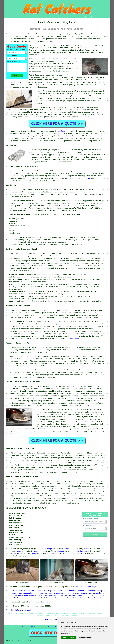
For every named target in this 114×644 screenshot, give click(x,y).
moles (17, 554)
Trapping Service (44, 593)
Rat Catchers (50, 627)
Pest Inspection (25, 593)
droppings (60, 96)
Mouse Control (95, 598)
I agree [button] (65, 638)
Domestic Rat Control (88, 596)
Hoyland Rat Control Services (26, 508)
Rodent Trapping (43, 591)
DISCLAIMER (104, 17)
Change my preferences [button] (84, 638)
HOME (77, 17)
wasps (50, 549)
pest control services (61, 463)
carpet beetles (76, 554)
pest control (32, 472)
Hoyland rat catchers (16, 481)
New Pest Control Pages (18, 627)
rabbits (68, 549)
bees (104, 551)
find (13, 453)
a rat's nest (91, 101)
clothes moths (83, 551)
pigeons (105, 549)
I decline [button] (72, 638)
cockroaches (39, 551)
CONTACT (95, 17)
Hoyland (19, 36)
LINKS (82, 17)
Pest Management (21, 598)
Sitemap (7, 627)
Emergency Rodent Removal (66, 593)
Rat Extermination (63, 598)
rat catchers (55, 112)
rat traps (99, 150)
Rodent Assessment (87, 591)
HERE (99, 85)
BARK (88, 178)
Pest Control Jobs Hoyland (87, 587)
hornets (36, 554)
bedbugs (60, 551)
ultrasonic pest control (31, 329)
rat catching (29, 131)
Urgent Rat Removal (91, 593)
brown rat (37, 50)
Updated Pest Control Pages (35, 627)
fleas (87, 549)
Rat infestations (37, 75)
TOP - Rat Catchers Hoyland (18, 610)
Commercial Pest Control (42, 598)
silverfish (101, 554)
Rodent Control (80, 598)
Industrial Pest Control (65, 591)
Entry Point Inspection (23, 591)
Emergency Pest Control (25, 596)
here (78, 472)
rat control (61, 481)
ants (19, 551)
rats (96, 91)
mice (54, 554)
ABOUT (88, 17)
